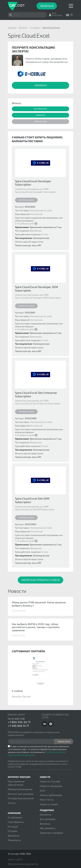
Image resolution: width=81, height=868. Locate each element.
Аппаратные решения (21, 798)
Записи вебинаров (51, 795)
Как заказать (48, 828)
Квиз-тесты (47, 799)
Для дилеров (48, 819)
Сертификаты (16, 822)
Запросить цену (26, 200)
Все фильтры (40, 109)
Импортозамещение (20, 789)
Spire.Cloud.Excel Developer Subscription (33, 183)
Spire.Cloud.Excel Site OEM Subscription (32, 500)
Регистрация (57, 15)
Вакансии (14, 836)
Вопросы (45, 824)
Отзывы (12, 831)
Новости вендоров (51, 786)
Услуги (12, 803)
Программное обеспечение (16, 783)
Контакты (46, 814)
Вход (54, 13)
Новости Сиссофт (50, 781)
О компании (15, 817)
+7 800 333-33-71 (19, 722)
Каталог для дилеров (20, 794)
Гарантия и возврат (52, 833)
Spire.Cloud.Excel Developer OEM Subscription (36, 289)
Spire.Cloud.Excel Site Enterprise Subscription (36, 394)
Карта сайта (15, 859)
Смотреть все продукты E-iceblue (40, 580)
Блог (43, 790)
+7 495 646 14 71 (18, 726)
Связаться (47, 6)
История (13, 826)
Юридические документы (23, 864)
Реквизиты (14, 840)
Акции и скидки (49, 804)
